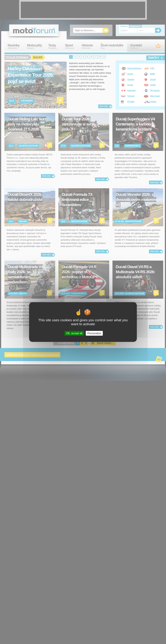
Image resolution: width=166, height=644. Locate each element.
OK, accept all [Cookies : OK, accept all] (74, 333)
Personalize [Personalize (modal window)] (94, 333)
